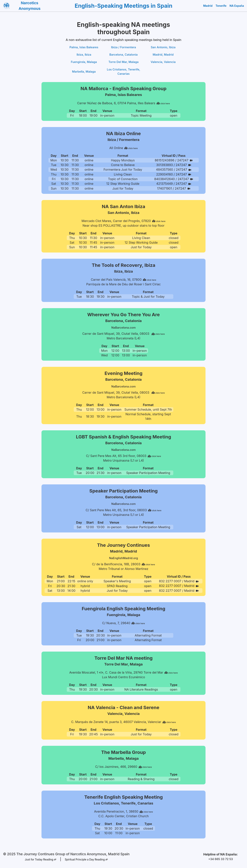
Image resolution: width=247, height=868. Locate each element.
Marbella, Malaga (84, 73)
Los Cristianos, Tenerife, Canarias (123, 73)
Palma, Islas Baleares (84, 47)
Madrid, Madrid (163, 55)
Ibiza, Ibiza (84, 55)
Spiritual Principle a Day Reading (87, 859)
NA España (237, 6)
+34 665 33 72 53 (220, 859)
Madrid (210, 6)
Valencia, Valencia (163, 63)
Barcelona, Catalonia (123, 55)
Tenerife (223, 6)
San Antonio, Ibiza (163, 47)
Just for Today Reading (39, 859)
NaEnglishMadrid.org (124, 559)
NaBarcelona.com (123, 329)
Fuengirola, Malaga (84, 63)
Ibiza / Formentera (124, 47)
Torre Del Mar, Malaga (123, 63)
